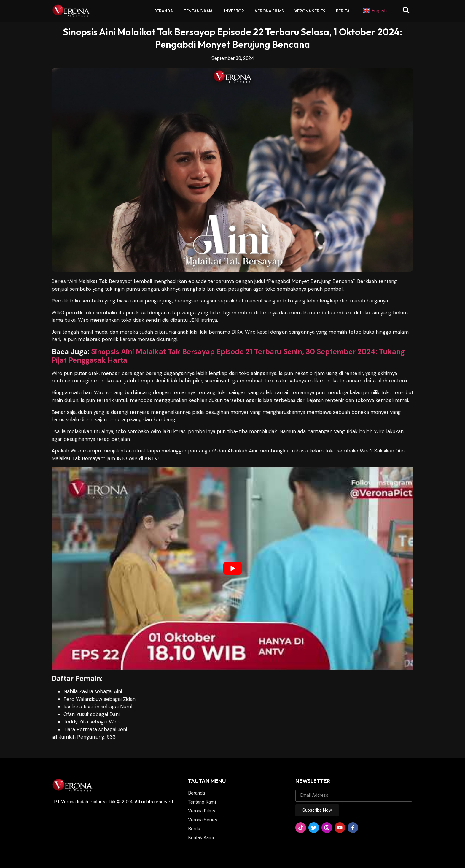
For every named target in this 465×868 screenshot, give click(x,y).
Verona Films (269, 11)
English (375, 11)
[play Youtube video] (232, 568)
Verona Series (310, 11)
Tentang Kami (199, 11)
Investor (234, 11)
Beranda (164, 11)
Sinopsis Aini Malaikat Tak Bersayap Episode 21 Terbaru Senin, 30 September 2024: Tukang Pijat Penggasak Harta (228, 356)
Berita (343, 11)
